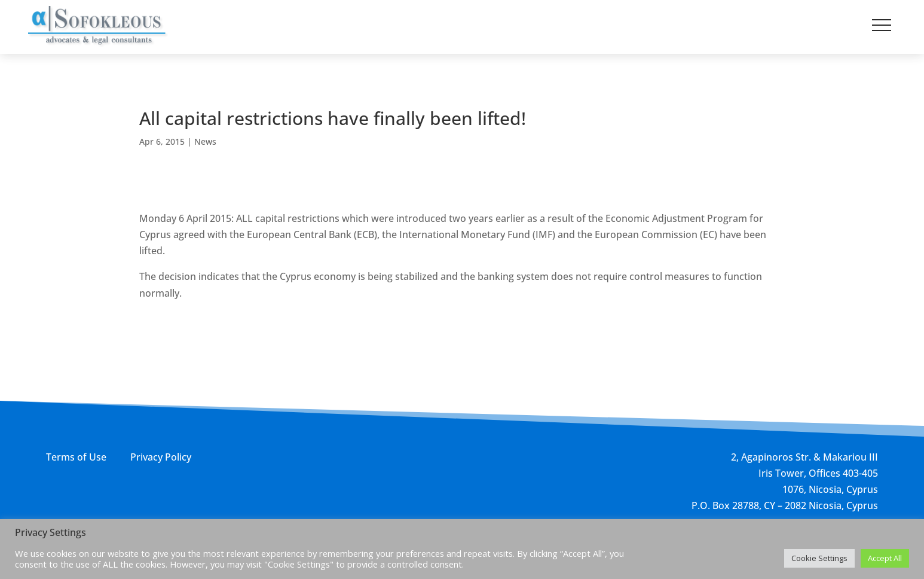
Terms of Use (76, 457)
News (205, 141)
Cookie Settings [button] (819, 558)
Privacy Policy (161, 457)
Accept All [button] (885, 558)
